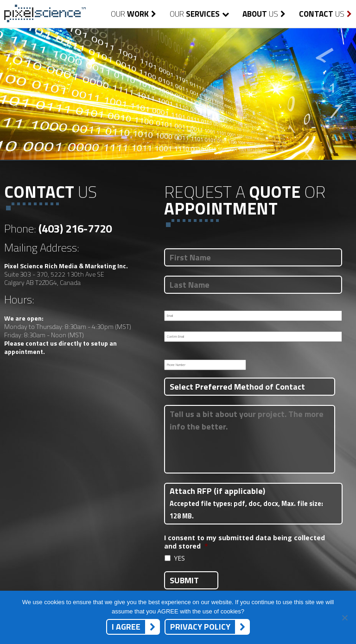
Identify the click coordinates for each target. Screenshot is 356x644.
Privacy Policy (200, 627)
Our (133, 14)
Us (264, 14)
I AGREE (126, 627)
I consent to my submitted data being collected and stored (245, 542)
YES (179, 558)
